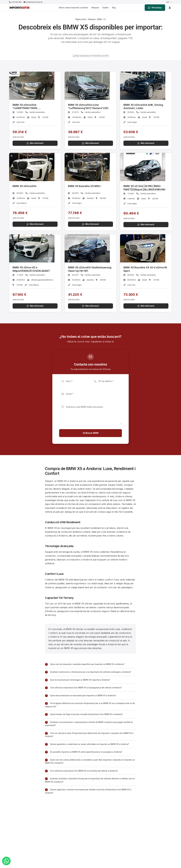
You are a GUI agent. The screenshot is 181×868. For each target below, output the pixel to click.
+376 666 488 (15, 2)
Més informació (35, 143)
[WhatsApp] (6, 861)
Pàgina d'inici (81, 19)
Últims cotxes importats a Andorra (73, 8)
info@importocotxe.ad (33, 2)
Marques (95, 8)
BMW (99, 19)
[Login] (170, 8)
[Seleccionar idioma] (169, 2)
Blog (114, 8)
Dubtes (106, 8)
